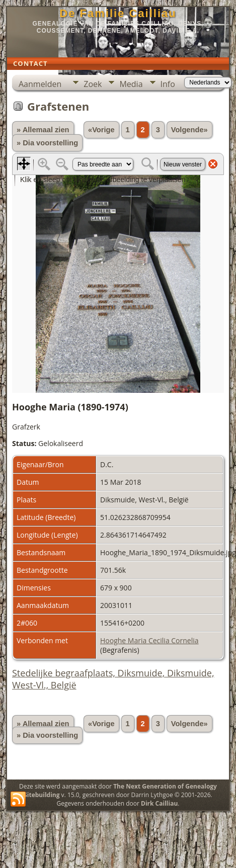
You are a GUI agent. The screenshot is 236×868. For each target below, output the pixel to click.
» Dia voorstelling (47, 143)
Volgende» (189, 130)
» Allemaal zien (43, 130)
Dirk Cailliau (159, 803)
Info (168, 84)
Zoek (93, 84)
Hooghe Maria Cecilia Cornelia (149, 640)
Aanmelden (40, 84)
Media (131, 84)
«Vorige (101, 130)
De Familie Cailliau (118, 13)
